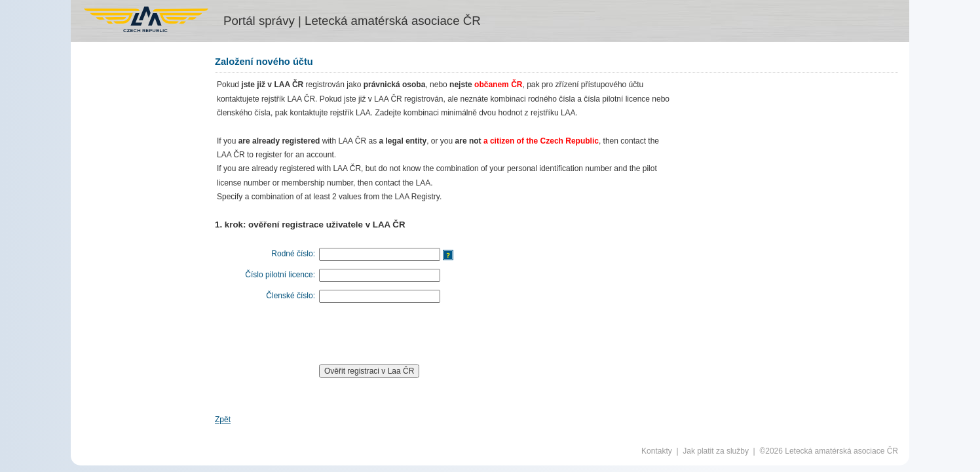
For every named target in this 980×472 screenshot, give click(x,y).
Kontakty (657, 451)
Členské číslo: (291, 296)
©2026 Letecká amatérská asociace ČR (829, 451)
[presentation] (417, 334)
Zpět (223, 420)
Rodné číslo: (293, 254)
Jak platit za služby (716, 451)
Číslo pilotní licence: (280, 275)
